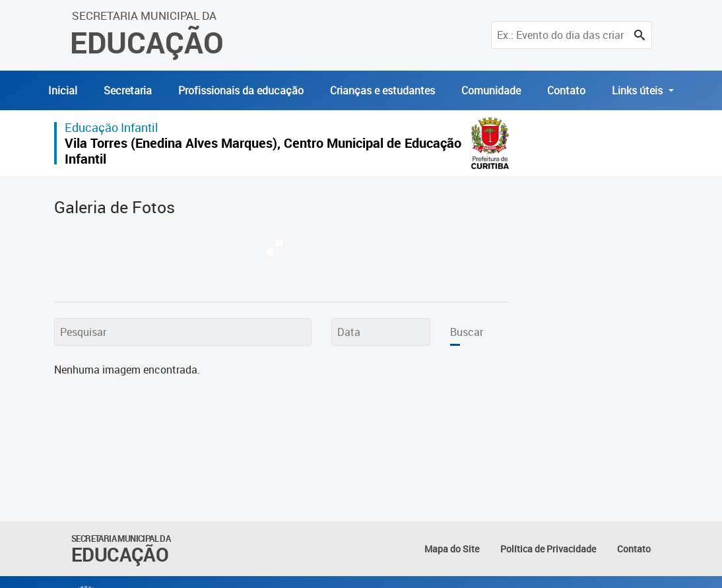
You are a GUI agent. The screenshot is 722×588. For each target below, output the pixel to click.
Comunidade (491, 90)
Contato (566, 90)
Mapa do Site (452, 549)
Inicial (63, 90)
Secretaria (128, 90)
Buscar (467, 332)
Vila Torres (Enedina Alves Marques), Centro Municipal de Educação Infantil (263, 151)
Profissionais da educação (241, 90)
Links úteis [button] (639, 90)
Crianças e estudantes (382, 90)
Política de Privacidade (548, 549)
